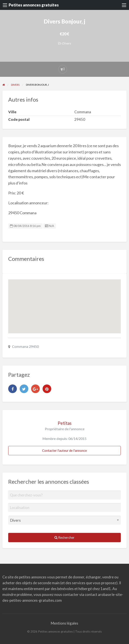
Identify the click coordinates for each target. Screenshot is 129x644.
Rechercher (64, 537)
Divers (66, 43)
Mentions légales (64, 623)
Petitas (65, 423)
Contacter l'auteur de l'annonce (64, 450)
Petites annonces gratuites (34, 5)
